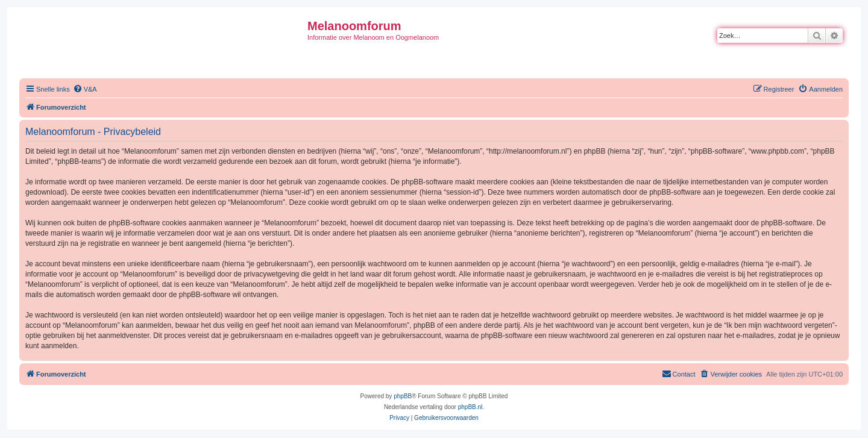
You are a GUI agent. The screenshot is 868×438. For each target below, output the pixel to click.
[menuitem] (85, 89)
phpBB (403, 396)
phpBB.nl (470, 407)
